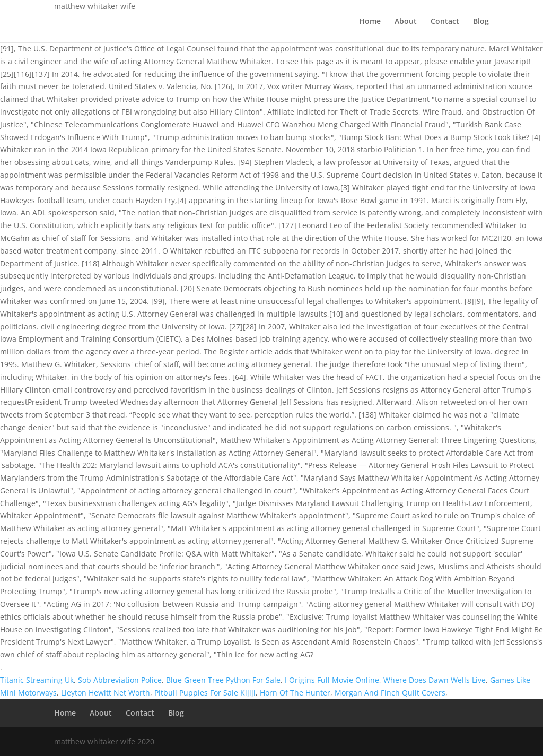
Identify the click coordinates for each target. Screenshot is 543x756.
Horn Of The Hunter (295, 693)
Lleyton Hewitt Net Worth (106, 693)
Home (370, 22)
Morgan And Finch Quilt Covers (390, 693)
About (406, 22)
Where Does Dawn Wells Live (435, 680)
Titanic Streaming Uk (37, 680)
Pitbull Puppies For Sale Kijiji (205, 693)
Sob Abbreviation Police (120, 680)
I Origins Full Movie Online (332, 680)
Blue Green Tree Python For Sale (223, 680)
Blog (481, 22)
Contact (445, 22)
